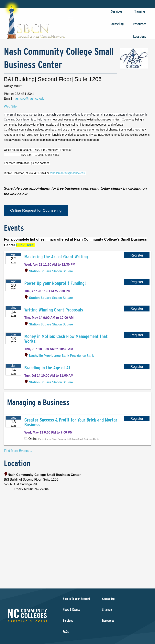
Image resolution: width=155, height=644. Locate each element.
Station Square (51, 271)
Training (140, 13)
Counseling (117, 26)
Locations (140, 38)
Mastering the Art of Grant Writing (56, 257)
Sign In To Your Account (77, 599)
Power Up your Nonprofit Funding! (55, 283)
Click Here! (25, 245)
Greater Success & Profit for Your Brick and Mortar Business (71, 422)
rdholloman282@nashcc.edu (68, 173)
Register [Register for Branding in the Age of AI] (137, 366)
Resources (140, 26)
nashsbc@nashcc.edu (29, 99)
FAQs (66, 632)
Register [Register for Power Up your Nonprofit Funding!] (137, 282)
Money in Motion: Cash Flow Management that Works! (66, 339)
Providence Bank (61, 356)
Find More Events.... (18, 451)
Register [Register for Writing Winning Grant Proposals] (137, 309)
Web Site (10, 106)
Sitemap (107, 610)
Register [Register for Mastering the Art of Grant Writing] (137, 255)
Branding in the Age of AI (47, 368)
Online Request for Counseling (36, 210)
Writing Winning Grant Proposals (54, 310)
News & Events (72, 610)
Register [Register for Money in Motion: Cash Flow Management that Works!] (137, 335)
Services (117, 13)
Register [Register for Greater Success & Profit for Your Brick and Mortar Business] (137, 419)
